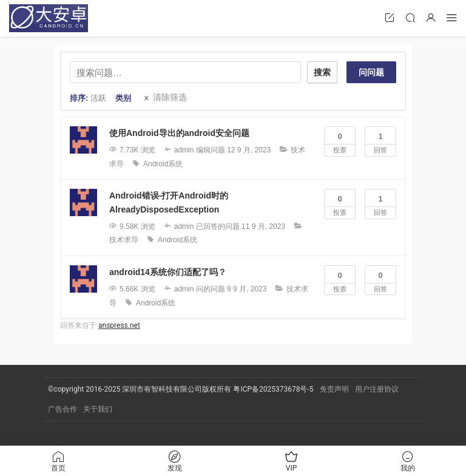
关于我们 (98, 409)
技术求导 (124, 240)
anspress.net (119, 325)
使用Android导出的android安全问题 (179, 133)
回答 (380, 140)
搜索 (322, 72)
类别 (123, 98)
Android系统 (163, 164)
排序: (88, 98)
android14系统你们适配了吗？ (168, 272)
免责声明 (334, 389)
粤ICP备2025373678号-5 (273, 389)
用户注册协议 (377, 389)
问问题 (371, 72)
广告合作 (62, 409)
